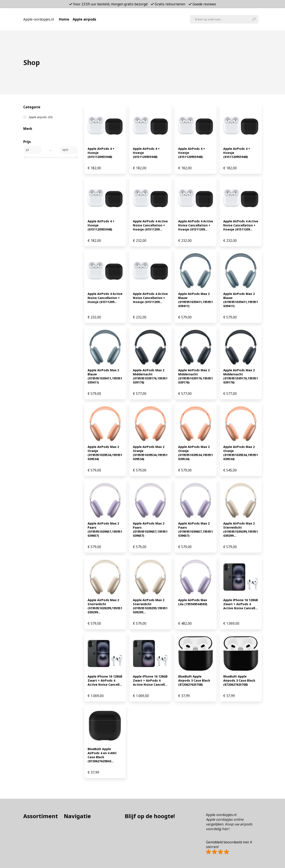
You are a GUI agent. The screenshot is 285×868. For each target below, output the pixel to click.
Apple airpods (84, 19)
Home (64, 19)
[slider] (25, 157)
